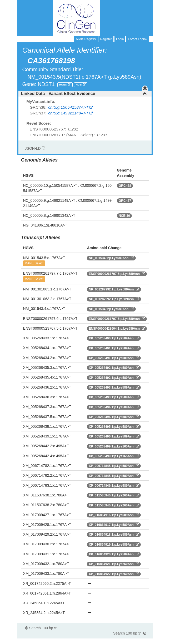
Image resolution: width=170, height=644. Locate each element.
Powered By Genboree (127, 641)
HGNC (63, 85)
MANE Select (34, 263)
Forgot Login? (138, 39)
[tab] (85, 94)
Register (106, 39)
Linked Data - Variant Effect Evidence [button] (84, 94)
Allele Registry (86, 39)
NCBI (79, 85)
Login (120, 39)
